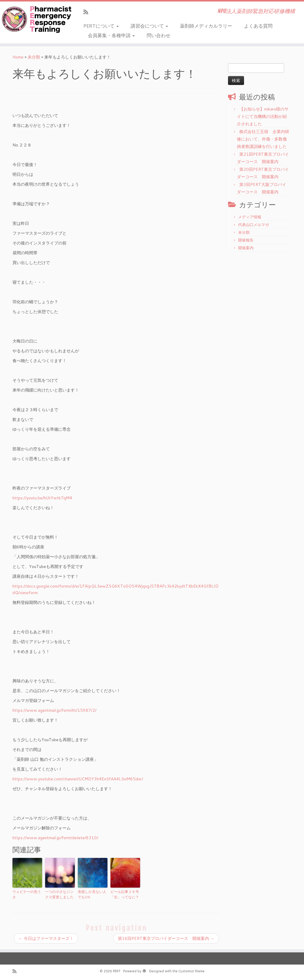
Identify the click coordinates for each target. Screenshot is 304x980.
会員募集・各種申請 (111, 35)
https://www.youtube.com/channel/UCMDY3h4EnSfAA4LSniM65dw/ (78, 779)
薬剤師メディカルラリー (206, 26)
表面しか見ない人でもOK (92, 894)
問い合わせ (159, 35)
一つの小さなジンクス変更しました (59, 894)
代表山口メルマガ (254, 225)
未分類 (34, 57)
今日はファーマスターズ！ (46, 938)
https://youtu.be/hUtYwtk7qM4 (42, 498)
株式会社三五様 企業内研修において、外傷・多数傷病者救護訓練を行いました (263, 139)
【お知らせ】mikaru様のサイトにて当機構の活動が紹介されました (263, 116)
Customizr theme (191, 971)
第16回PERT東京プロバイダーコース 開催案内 (166, 938)
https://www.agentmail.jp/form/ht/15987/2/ (54, 710)
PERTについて (101, 26)
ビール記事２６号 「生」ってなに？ (125, 894)
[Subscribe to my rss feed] (88, 12)
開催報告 (246, 240)
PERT (117, 971)
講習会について (149, 26)
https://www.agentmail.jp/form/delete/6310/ (55, 838)
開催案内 (246, 248)
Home (18, 57)
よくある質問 (258, 26)
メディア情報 (250, 217)
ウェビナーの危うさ (27, 894)
